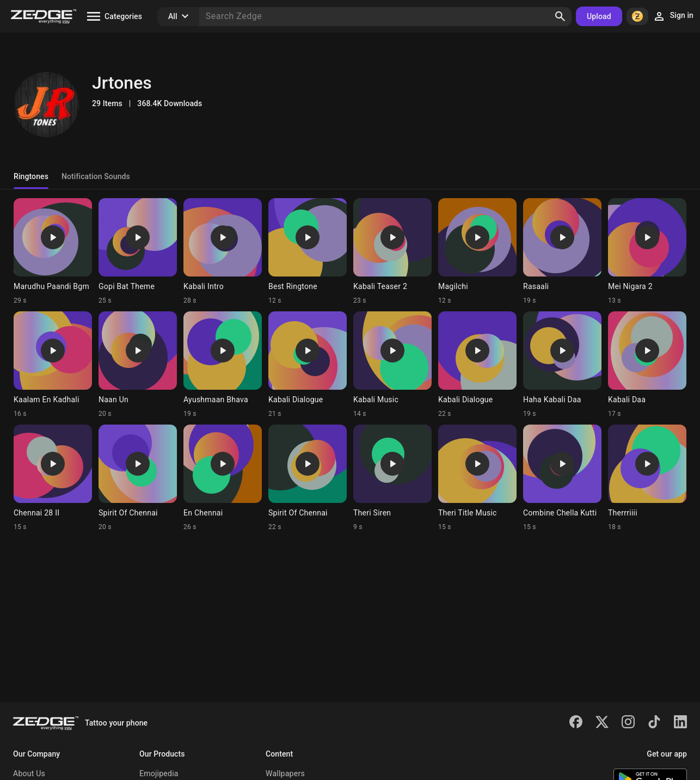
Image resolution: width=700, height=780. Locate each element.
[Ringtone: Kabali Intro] (223, 251)
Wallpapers (285, 773)
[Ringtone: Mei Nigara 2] (647, 251)
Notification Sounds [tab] (96, 176)
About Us (29, 773)
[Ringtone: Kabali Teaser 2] (392, 251)
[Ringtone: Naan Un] (138, 365)
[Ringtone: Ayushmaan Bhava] (223, 365)
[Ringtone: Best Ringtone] (308, 251)
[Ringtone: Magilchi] (477, 251)
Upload (599, 16)
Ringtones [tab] (31, 176)
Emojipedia (159, 773)
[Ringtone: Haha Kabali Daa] (562, 365)
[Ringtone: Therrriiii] (647, 478)
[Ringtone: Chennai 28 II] (53, 478)
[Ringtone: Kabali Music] (392, 365)
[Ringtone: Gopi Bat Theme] (138, 251)
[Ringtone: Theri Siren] (392, 478)
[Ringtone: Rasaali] (562, 251)
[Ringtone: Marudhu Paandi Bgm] (53, 251)
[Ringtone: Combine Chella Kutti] (562, 478)
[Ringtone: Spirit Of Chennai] (138, 478)
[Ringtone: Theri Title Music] (477, 478)
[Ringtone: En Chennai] (223, 478)
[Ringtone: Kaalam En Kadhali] (53, 365)
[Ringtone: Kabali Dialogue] (308, 365)
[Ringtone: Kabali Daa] (647, 365)
